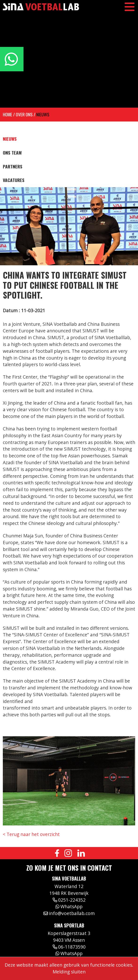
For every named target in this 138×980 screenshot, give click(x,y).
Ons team (12, 153)
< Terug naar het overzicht (31, 834)
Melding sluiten (69, 972)
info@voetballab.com (69, 913)
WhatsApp (69, 906)
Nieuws (43, 114)
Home (8, 114)
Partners (13, 167)
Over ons (24, 114)
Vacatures (14, 180)
